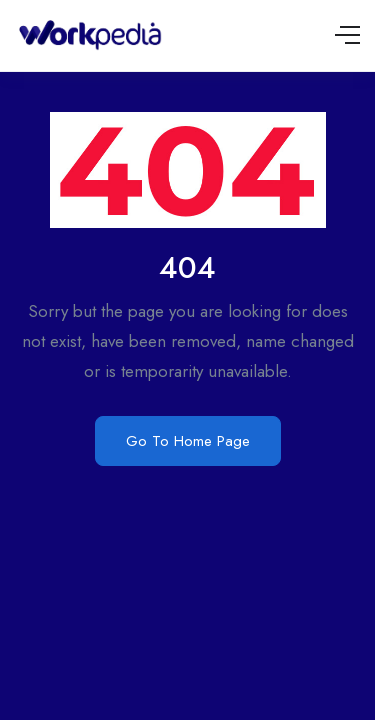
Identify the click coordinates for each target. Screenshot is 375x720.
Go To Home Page (188, 441)
